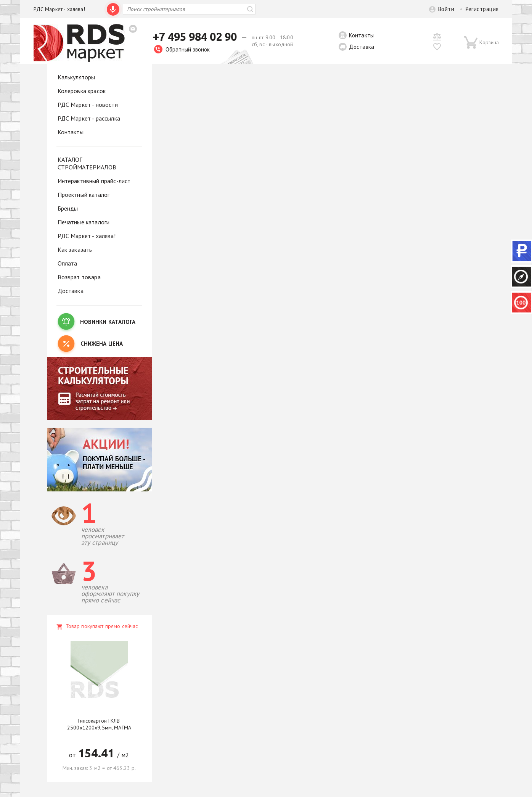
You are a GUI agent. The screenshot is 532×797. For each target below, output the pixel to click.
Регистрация (482, 9)
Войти (446, 9)
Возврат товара (79, 277)
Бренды (68, 208)
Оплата (68, 263)
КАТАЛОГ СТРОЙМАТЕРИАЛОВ (87, 163)
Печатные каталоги (84, 222)
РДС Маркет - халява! (59, 9)
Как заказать (75, 250)
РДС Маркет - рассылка (89, 118)
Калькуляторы (76, 77)
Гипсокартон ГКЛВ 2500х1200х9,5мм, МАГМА (99, 724)
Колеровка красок (82, 91)
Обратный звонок (182, 49)
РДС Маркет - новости (88, 105)
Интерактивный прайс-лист (94, 181)
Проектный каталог (84, 195)
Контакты (361, 35)
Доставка (362, 47)
